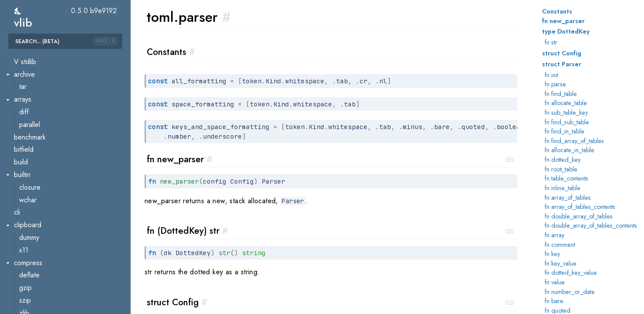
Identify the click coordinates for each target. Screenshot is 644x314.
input (26, 145)
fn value (555, 282)
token (27, 196)
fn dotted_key (563, 160)
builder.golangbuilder (50, 296)
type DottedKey (566, 31)
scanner (31, 170)
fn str (551, 42)
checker (31, 120)
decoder (32, 133)
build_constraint (42, 258)
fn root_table (561, 169)
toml (20, 83)
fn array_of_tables (568, 198)
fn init (551, 75)
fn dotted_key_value (571, 273)
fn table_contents (566, 178)
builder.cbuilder (42, 283)
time (20, 57)
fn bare (554, 301)
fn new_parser (563, 21)
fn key (552, 254)
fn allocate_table (566, 103)
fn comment (560, 245)
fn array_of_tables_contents (580, 207)
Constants (557, 11)
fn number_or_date (570, 292)
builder (29, 271)
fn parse (555, 84)
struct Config (562, 53)
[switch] (18, 11)
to (22, 183)
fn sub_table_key (566, 113)
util (23, 208)
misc (25, 70)
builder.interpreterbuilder (55, 309)
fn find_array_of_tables (574, 141)
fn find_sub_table (567, 122)
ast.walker (34, 108)
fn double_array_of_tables (579, 216)
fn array (555, 235)
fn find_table (561, 94)
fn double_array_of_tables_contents (591, 225)
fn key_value (561, 263)
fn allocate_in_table (570, 150)
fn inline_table (563, 188)
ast (23, 95)
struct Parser (562, 64)
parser (29, 158)
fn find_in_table (565, 131)
